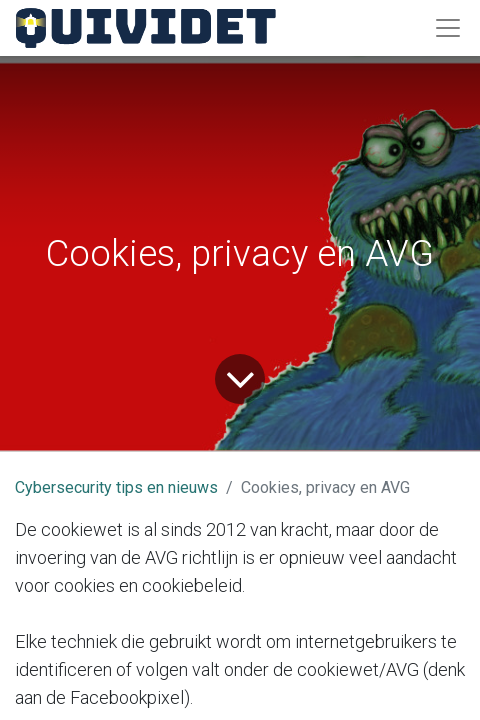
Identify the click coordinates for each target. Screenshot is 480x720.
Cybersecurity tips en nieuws (116, 487)
